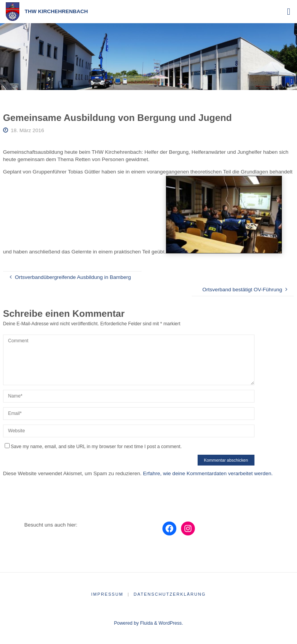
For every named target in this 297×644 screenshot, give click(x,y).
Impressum (107, 594)
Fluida (146, 623)
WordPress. (171, 623)
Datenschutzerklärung (170, 594)
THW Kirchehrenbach (56, 11)
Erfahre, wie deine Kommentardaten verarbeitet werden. (208, 473)
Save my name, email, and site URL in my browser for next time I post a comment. (93, 447)
